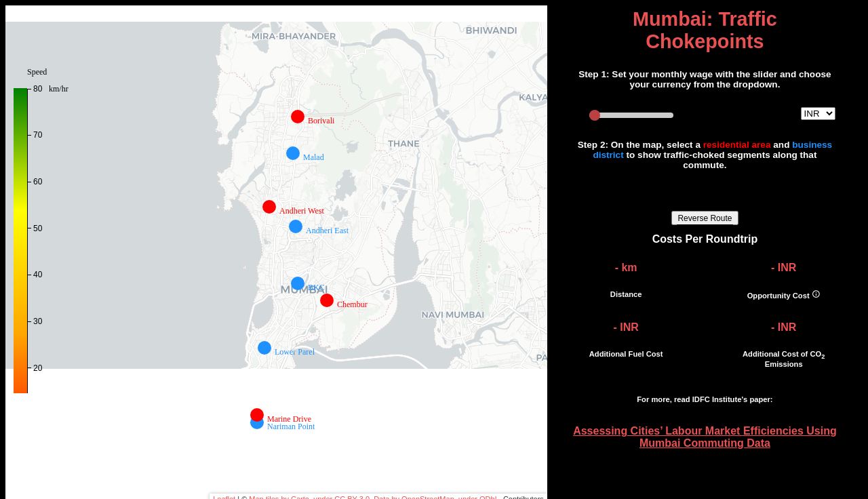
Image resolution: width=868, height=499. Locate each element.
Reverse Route (705, 218)
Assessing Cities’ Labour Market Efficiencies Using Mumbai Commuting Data (705, 437)
